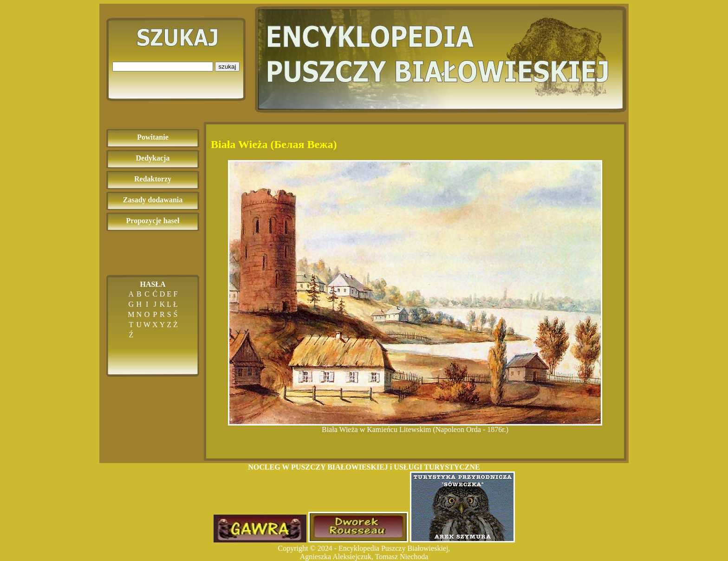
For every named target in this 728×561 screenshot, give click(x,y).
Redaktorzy (153, 179)
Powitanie (153, 137)
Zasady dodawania (153, 200)
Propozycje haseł (153, 221)
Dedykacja (153, 158)
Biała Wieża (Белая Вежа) (274, 144)
